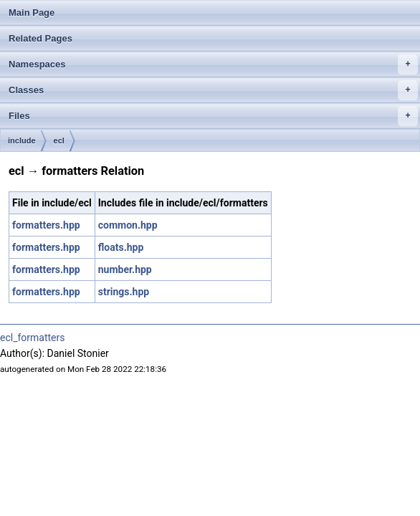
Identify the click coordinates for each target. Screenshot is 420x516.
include (22, 140)
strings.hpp (124, 292)
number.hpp (125, 269)
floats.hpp (121, 247)
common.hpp (128, 225)
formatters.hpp (46, 225)
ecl (59, 140)
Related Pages (40, 38)
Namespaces (213, 64)
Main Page (32, 13)
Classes (213, 90)
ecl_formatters (33, 338)
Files (213, 116)
